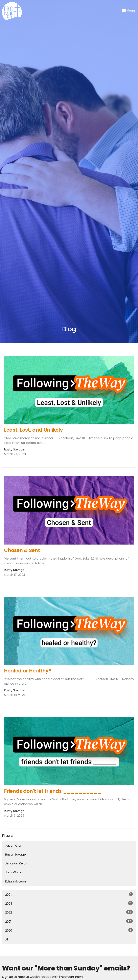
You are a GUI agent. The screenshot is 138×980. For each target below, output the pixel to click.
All (7, 939)
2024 (69, 894)
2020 (69, 930)
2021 (69, 921)
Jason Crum (14, 845)
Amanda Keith (16, 863)
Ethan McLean (16, 881)
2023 (69, 903)
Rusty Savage (16, 854)
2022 (69, 912)
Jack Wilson (14, 872)
